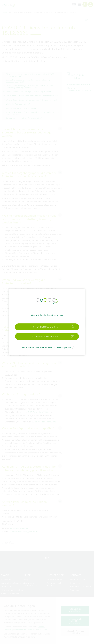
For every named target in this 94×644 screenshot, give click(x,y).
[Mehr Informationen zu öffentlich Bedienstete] (73, 327)
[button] (47, 327)
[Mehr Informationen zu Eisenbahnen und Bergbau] (73, 336)
